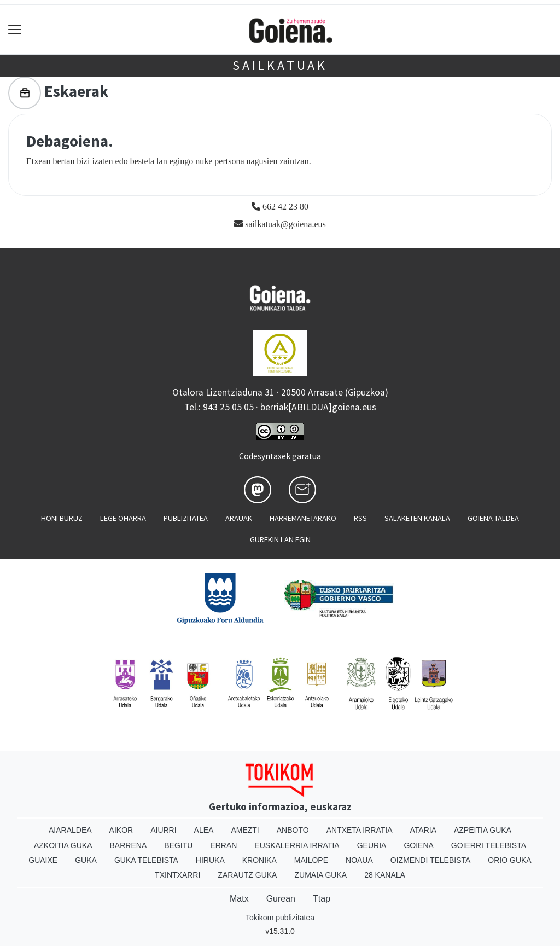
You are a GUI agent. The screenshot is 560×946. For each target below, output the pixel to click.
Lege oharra (123, 518)
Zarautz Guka (247, 875)
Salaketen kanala (417, 518)
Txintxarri (177, 875)
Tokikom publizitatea (280, 918)
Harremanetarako (303, 518)
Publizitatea (186, 518)
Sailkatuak (280, 65)
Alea (204, 830)
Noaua (359, 860)
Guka (86, 860)
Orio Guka (509, 860)
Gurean (281, 899)
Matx (239, 899)
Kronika (259, 860)
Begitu (178, 845)
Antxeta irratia (360, 830)
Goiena (418, 845)
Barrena (129, 845)
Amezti (245, 830)
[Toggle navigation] (15, 30)
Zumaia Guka (320, 875)
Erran (223, 845)
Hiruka (210, 860)
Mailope (311, 860)
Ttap (322, 899)
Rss (360, 518)
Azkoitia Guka (63, 845)
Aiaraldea (70, 830)
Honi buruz (62, 518)
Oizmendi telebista (431, 860)
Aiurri (163, 830)
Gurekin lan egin (280, 539)
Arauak (239, 518)
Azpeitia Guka (483, 830)
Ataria (423, 830)
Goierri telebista (489, 845)
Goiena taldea (493, 518)
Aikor (121, 830)
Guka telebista (146, 860)
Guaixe (43, 860)
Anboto (293, 830)
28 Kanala (385, 875)
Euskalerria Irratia (297, 845)
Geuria (372, 845)
